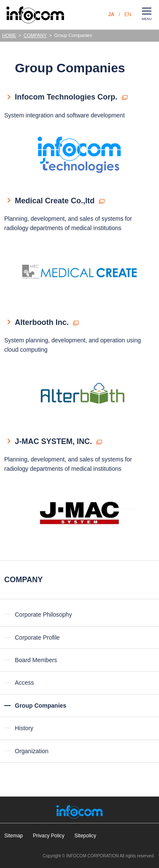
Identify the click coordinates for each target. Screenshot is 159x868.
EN (128, 14)
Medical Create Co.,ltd (55, 201)
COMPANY (35, 35)
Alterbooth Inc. (42, 322)
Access (24, 683)
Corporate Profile (37, 637)
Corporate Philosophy (43, 615)
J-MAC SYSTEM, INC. (53, 441)
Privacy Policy (49, 836)
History (24, 728)
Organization (32, 751)
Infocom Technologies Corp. (66, 97)
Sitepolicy (85, 836)
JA (111, 14)
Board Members (36, 660)
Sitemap (14, 836)
